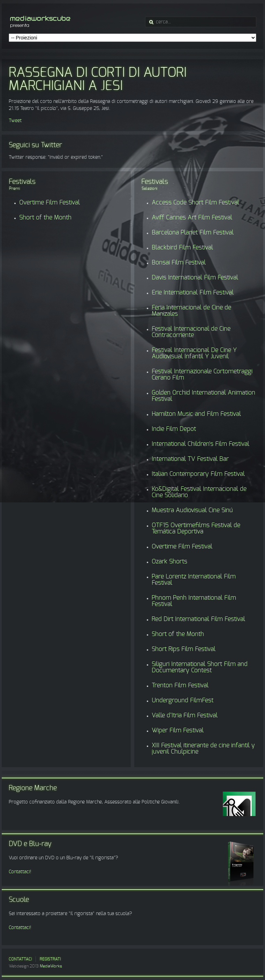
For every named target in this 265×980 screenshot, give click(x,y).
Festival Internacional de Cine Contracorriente (191, 332)
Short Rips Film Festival (184, 649)
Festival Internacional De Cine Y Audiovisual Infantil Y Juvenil (194, 353)
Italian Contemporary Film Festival (198, 474)
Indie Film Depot (174, 429)
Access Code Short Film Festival (195, 203)
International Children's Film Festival (200, 444)
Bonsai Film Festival (179, 263)
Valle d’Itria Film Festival (185, 716)
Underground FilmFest (183, 701)
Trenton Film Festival (180, 686)
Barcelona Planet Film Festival (193, 233)
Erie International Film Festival (193, 293)
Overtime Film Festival (50, 203)
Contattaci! (20, 872)
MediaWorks (51, 966)
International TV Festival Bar (190, 459)
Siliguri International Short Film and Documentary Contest (200, 667)
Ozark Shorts (169, 562)
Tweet (15, 121)
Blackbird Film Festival (182, 248)
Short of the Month (45, 218)
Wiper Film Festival (178, 731)
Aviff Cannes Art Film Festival (192, 218)
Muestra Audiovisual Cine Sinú (192, 510)
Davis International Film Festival (195, 278)
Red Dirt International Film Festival (198, 619)
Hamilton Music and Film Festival (196, 414)
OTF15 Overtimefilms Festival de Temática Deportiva (196, 529)
